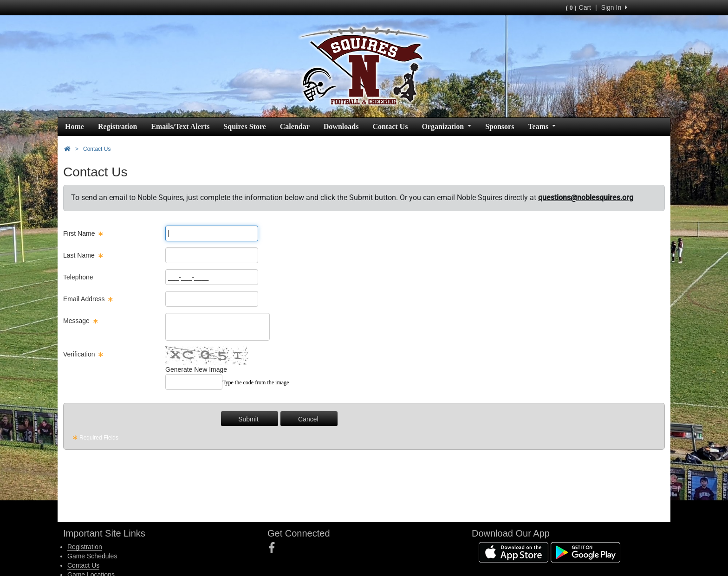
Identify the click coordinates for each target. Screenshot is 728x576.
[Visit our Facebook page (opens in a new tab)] (275, 548)
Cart (578, 7)
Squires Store (244, 126)
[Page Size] (212, 233)
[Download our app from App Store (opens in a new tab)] (513, 552)
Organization (446, 126)
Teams (542, 126)
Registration (117, 126)
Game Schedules (92, 556)
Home (75, 126)
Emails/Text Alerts (180, 126)
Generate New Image (196, 369)
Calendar (295, 126)
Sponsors (500, 126)
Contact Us (390, 126)
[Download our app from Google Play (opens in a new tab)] (585, 552)
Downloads (341, 126)
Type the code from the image (256, 382)
